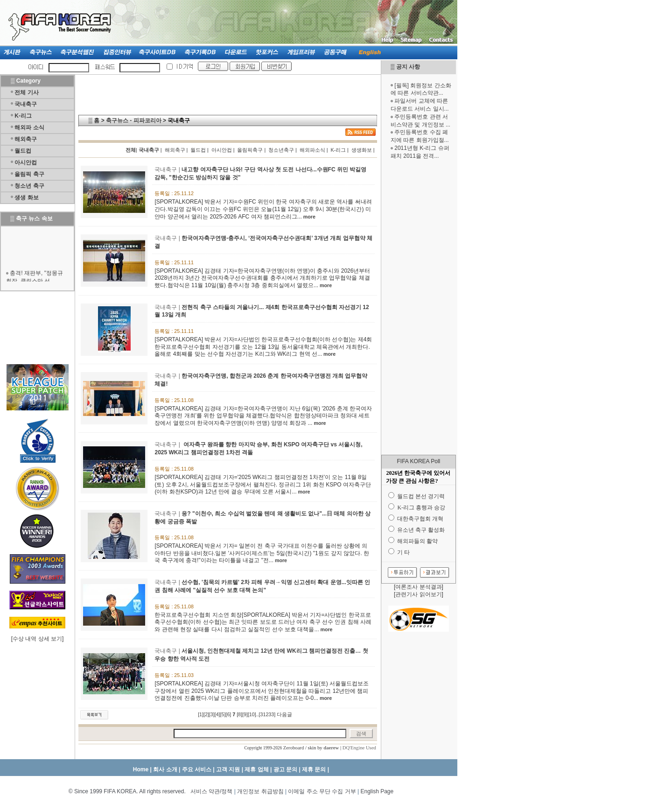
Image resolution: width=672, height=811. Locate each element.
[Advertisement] (419, 307)
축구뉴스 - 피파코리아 (134, 120)
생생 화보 (26, 197)
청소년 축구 (29, 186)
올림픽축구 (250, 150)
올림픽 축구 (29, 174)
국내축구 (26, 104)
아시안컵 (26, 162)
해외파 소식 (29, 127)
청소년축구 (281, 150)
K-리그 (23, 116)
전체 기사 (26, 92)
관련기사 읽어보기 (418, 594)
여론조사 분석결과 (418, 587)
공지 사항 (408, 67)
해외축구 (26, 139)
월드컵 (23, 151)
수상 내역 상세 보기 (37, 639)
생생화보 (362, 150)
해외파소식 (312, 150)
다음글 (284, 714)
